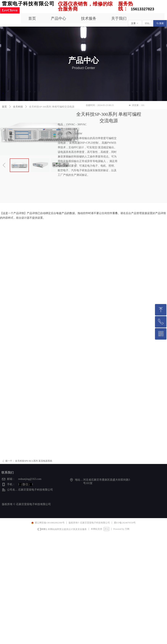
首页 (4, 107)
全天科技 (18, 107)
